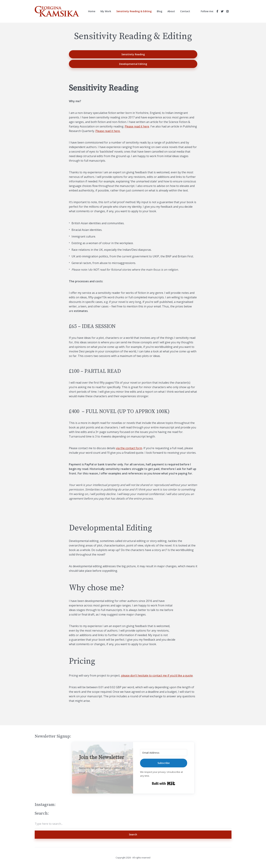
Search (133, 834)
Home (92, 11)
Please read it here (137, 126)
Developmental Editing (133, 64)
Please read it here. (108, 131)
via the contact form (129, 448)
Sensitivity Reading (133, 54)
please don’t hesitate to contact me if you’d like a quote (157, 675)
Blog (160, 11)
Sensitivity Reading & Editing (134, 11)
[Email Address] (164, 753)
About (171, 11)
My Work (106, 11)
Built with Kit (164, 783)
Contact (185, 11)
